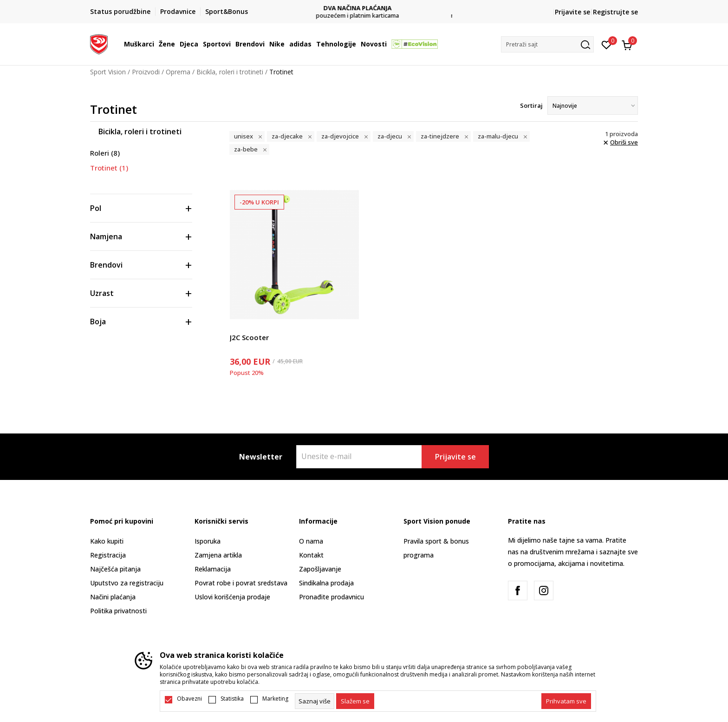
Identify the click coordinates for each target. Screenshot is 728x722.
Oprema (178, 72)
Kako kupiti (107, 541)
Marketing (275, 699)
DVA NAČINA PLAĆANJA (364, 8)
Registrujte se (615, 12)
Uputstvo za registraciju (127, 583)
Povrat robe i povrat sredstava (241, 583)
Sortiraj (531, 105)
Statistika (232, 699)
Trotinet (109, 168)
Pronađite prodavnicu (331, 597)
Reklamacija (213, 569)
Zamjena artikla (218, 555)
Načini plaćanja (113, 597)
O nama (311, 541)
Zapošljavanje (320, 569)
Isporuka (208, 541)
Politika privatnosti (118, 611)
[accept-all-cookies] (566, 701)
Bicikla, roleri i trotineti (230, 72)
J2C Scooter (249, 337)
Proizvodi (146, 72)
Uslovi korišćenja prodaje (232, 597)
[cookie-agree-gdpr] (355, 701)
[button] (547, 44)
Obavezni (189, 699)
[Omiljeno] (607, 44)
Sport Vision (108, 72)
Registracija (108, 555)
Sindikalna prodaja (326, 583)
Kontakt (311, 555)
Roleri (105, 153)
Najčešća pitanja (115, 569)
